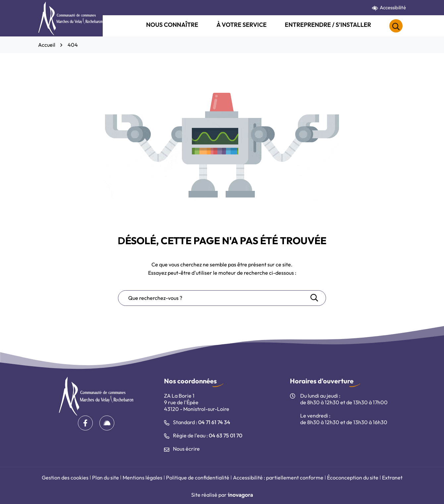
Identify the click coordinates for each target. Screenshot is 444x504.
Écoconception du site (353, 477)
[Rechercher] (396, 26)
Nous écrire (182, 449)
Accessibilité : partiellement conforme (278, 477)
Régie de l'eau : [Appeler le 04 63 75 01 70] (203, 435)
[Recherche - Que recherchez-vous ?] (214, 298)
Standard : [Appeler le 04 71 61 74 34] (197, 422)
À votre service (241, 25)
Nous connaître (172, 25)
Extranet (392, 477)
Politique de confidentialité (198, 477)
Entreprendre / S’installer (328, 25)
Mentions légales (142, 477)
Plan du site (106, 477)
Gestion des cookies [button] (65, 477)
